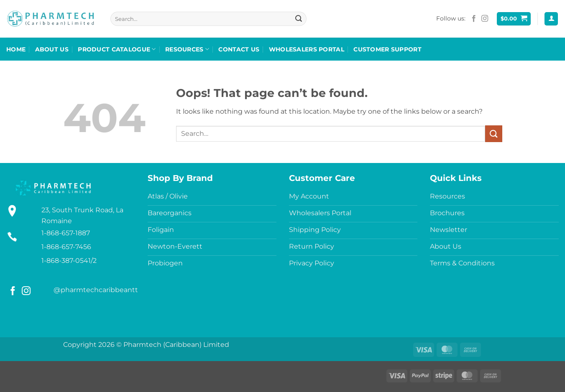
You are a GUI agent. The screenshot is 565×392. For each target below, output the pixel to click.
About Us (52, 49)
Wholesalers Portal (307, 49)
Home (16, 49)
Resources (187, 49)
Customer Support (387, 49)
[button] (514, 19)
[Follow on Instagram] (485, 19)
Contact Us (239, 49)
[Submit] (299, 19)
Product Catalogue (117, 49)
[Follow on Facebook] (474, 19)
